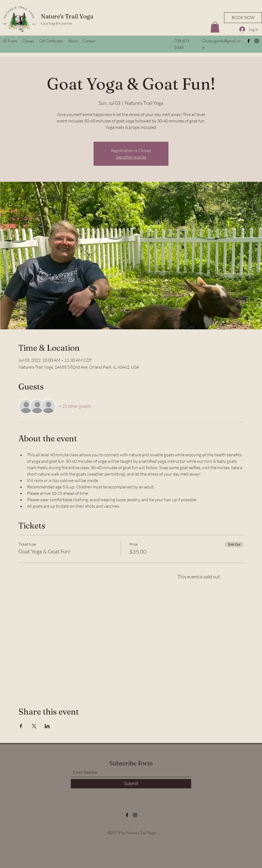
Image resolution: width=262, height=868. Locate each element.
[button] (215, 27)
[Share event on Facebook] (21, 726)
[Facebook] (249, 41)
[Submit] (131, 784)
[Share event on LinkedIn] (47, 726)
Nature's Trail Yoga (67, 16)
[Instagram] (257, 41)
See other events (131, 157)
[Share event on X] (34, 726)
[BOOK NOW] (243, 18)
